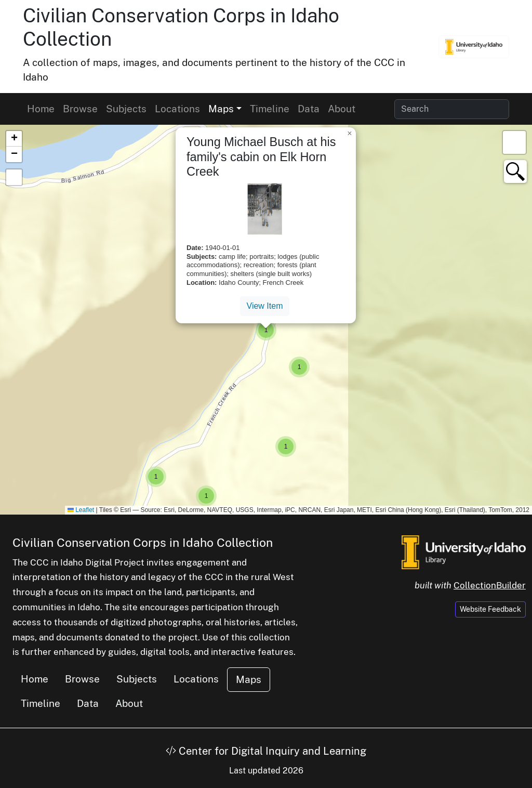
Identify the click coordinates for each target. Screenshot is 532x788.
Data (309, 109)
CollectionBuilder (490, 585)
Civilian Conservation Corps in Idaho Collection (143, 542)
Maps (249, 679)
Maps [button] (221, 109)
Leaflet (81, 510)
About (342, 109)
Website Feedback (490, 609)
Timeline (270, 109)
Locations (177, 109)
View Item (265, 306)
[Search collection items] (452, 109)
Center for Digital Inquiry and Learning (266, 751)
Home (41, 109)
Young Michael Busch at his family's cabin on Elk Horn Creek (261, 156)
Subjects (126, 109)
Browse (80, 109)
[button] (156, 477)
